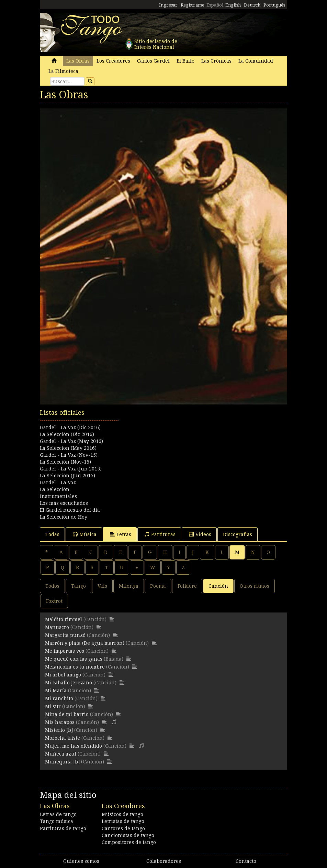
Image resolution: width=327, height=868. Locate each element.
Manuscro (57, 627)
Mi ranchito (59, 698)
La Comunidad (256, 61)
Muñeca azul (61, 754)
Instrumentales (58, 496)
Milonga (129, 586)
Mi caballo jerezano (69, 683)
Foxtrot (54, 601)
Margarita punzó (65, 635)
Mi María (56, 691)
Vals (102, 586)
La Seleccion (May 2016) (68, 448)
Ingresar (168, 5)
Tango (78, 586)
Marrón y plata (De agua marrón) (85, 643)
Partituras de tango (63, 828)
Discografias (238, 534)
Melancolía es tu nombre (75, 667)
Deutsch (252, 5)
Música (85, 534)
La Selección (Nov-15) (65, 462)
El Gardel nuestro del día (70, 510)
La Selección (55, 489)
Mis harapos (60, 722)
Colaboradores (164, 861)
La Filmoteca (63, 71)
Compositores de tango (129, 842)
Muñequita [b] (62, 762)
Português (274, 5)
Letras (121, 534)
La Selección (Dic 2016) (67, 434)
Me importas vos (65, 651)
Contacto (246, 861)
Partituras (160, 534)
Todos (52, 586)
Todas (52, 534)
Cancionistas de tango (128, 835)
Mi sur (53, 706)
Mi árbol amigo (63, 675)
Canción (218, 586)
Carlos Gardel (153, 61)
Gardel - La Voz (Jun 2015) (71, 469)
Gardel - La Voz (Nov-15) (69, 455)
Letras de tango (58, 814)
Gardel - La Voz (58, 482)
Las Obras (78, 61)
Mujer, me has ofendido (74, 746)
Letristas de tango (123, 821)
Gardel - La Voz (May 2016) (71, 441)
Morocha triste (63, 738)
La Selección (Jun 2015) (67, 476)
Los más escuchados (64, 503)
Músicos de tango (122, 814)
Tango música (57, 821)
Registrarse (193, 5)
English (233, 5)
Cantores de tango (123, 828)
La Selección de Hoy (64, 517)
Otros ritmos (255, 586)
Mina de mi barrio (67, 714)
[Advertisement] (163, 443)
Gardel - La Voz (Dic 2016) (70, 427)
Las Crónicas (216, 61)
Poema (158, 586)
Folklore (187, 586)
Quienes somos (81, 861)
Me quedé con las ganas (74, 659)
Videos (200, 534)
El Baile (185, 61)
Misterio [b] (59, 730)
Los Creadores (113, 61)
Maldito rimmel (64, 619)
